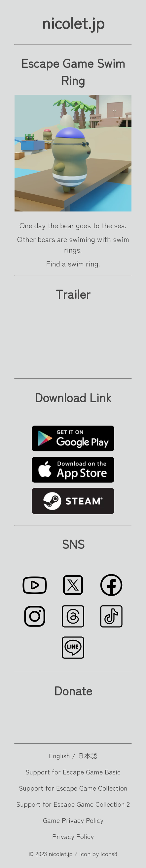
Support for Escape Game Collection (73, 788)
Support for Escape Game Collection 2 (73, 804)
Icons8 (109, 854)
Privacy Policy (73, 836)
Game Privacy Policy (73, 820)
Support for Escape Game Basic (73, 772)
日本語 (88, 756)
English (59, 756)
